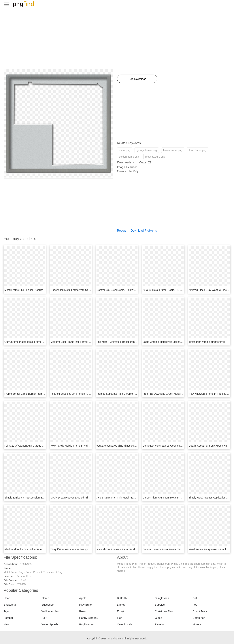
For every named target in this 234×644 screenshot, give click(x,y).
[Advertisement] (58, 44)
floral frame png (198, 150)
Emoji (120, 611)
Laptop (121, 605)
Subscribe (48, 605)
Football (9, 618)
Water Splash (50, 624)
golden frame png (129, 157)
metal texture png (155, 157)
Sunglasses (162, 598)
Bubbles (160, 605)
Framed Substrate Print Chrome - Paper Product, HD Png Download (135, 394)
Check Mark (200, 611)
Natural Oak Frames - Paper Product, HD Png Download (129, 549)
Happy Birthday (89, 618)
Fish (120, 618)
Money (197, 624)
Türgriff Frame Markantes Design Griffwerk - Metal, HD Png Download (90, 549)
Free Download (137, 79)
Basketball (10, 605)
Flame (45, 598)
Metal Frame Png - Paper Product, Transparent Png (34, 290)
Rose (82, 611)
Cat (195, 598)
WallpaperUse (50, 611)
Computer (199, 618)
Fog (195, 605)
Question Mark (126, 624)
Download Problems (144, 231)
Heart (7, 598)
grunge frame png (147, 150)
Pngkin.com (86, 624)
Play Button (86, 605)
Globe (158, 618)
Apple (83, 598)
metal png (125, 150)
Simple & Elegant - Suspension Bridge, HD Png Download (37, 498)
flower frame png (173, 150)
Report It (123, 231)
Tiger (7, 611)
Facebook (161, 624)
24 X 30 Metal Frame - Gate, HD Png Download (170, 290)
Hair (44, 618)
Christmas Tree (164, 611)
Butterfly (122, 598)
